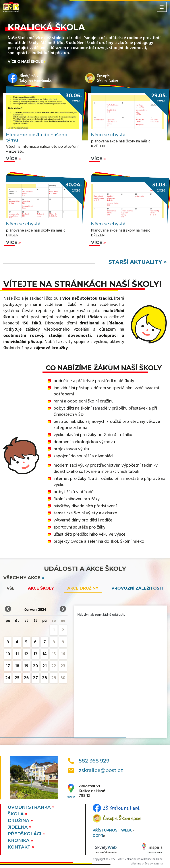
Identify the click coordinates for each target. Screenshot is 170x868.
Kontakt (20, 847)
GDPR (98, 836)
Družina (19, 820)
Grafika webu (153, 849)
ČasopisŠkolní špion (107, 78)
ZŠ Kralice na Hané (121, 808)
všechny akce (22, 578)
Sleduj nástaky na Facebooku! (37, 78)
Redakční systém (106, 850)
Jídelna (18, 827)
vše (11, 588)
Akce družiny (83, 588)
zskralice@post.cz (101, 770)
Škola (16, 814)
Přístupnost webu (113, 830)
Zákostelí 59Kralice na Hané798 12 (92, 791)
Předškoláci (25, 834)
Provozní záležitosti (137, 588)
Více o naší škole (25, 62)
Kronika (19, 840)
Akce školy (41, 588)
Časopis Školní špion (122, 818)
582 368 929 (94, 761)
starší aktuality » (138, 262)
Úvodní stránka (30, 807)
